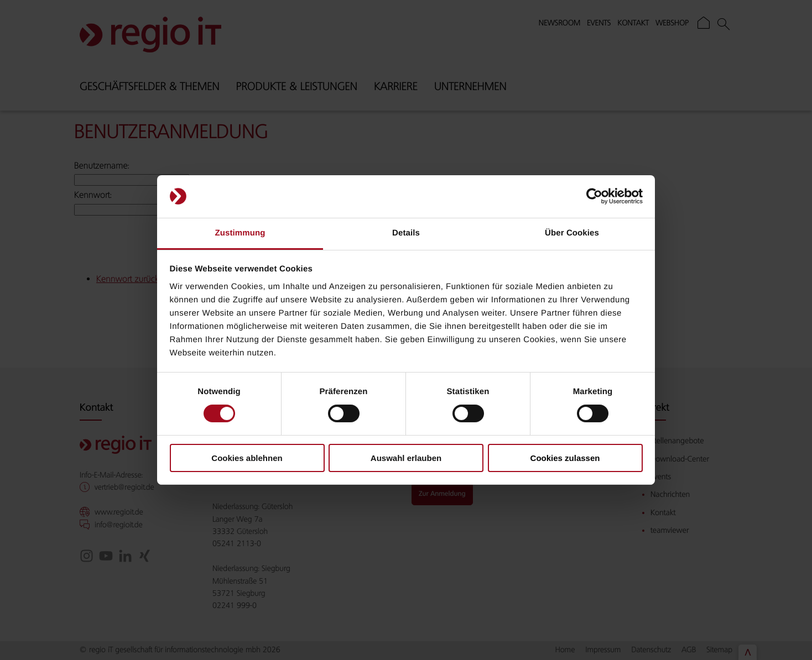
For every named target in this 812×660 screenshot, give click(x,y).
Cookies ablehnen (247, 458)
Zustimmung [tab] (240, 233)
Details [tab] (406, 233)
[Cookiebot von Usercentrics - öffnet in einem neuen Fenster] (594, 196)
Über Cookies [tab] (572, 233)
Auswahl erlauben (406, 458)
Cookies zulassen (565, 458)
